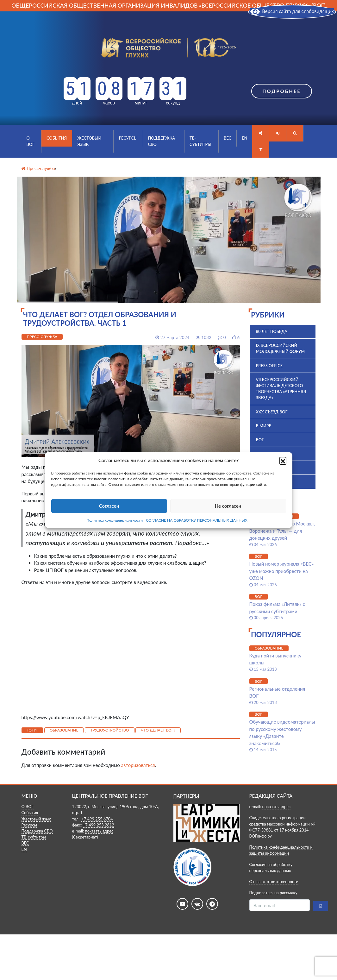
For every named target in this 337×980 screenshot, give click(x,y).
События (57, 138)
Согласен (109, 506)
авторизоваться (138, 765)
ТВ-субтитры (200, 141)
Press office (269, 366)
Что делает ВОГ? (158, 730)
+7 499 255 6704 (97, 819)
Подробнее (282, 91)
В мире (264, 426)
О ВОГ (31, 141)
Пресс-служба (42, 337)
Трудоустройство (109, 730)
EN (244, 138)
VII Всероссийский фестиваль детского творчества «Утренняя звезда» (281, 389)
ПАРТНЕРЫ (186, 796)
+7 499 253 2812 (99, 825)
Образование (64, 730)
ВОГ (260, 440)
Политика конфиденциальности (115, 520)
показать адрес (99, 831)
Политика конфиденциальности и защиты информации (281, 850)
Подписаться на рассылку (273, 893)
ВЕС (228, 138)
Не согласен (228, 506)
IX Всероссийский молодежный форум (281, 348)
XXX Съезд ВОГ (272, 412)
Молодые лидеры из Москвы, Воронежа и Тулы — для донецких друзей (282, 531)
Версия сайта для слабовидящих (292, 11)
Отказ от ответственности (274, 882)
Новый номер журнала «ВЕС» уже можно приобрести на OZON (282, 571)
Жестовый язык (89, 141)
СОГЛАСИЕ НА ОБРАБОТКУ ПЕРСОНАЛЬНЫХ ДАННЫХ (197, 520)
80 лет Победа (272, 331)
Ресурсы (128, 138)
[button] (283, 460)
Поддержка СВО (162, 141)
